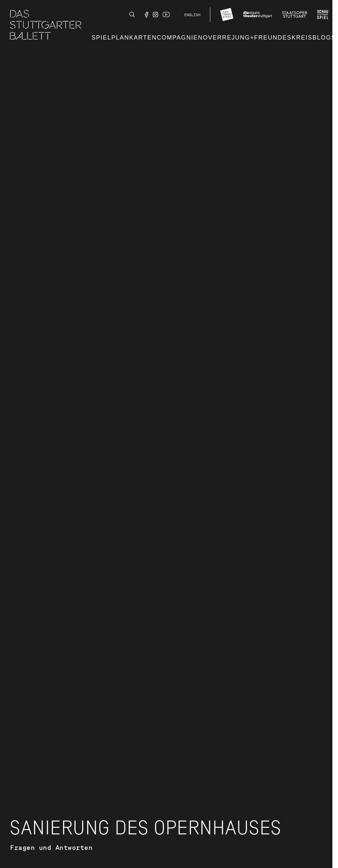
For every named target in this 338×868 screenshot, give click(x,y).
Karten (143, 38)
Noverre (215, 38)
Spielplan (110, 38)
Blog (322, 38)
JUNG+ (243, 38)
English (192, 15)
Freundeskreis (283, 38)
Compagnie (177, 38)
